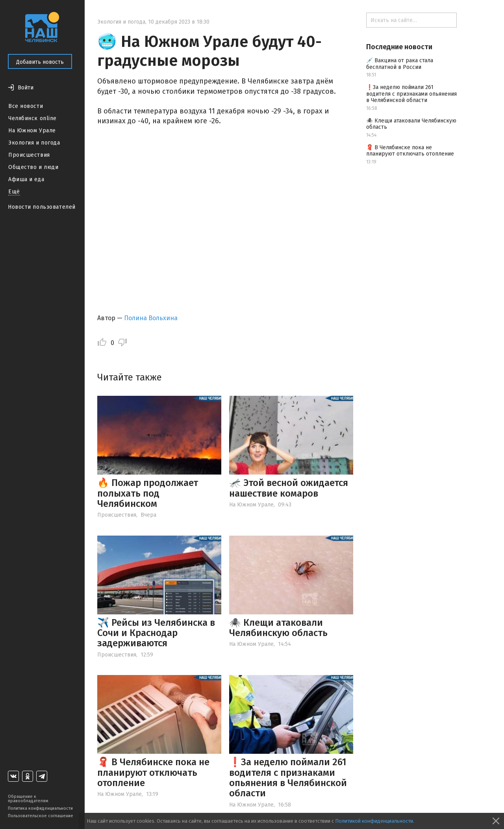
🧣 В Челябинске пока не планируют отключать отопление (153, 772)
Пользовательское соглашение (41, 816)
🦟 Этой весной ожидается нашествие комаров (289, 488)
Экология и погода (34, 143)
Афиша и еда (26, 179)
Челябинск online (32, 118)
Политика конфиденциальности (40, 808)
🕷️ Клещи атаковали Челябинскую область (278, 628)
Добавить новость (40, 62)
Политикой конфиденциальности (374, 821)
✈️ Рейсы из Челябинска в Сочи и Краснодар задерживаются (156, 633)
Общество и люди (33, 167)
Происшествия (29, 155)
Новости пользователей (42, 207)
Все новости (26, 106)
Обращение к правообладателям (28, 799)
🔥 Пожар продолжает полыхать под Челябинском (148, 493)
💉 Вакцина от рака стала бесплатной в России (400, 64)
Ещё (14, 192)
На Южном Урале (32, 131)
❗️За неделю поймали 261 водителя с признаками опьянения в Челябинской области (288, 778)
